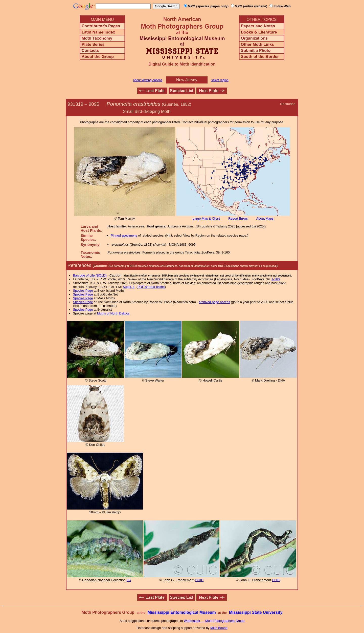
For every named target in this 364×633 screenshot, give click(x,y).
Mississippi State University (256, 612)
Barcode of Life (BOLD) (90, 275)
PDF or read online (151, 287)
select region (220, 80)
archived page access (214, 302)
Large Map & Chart (206, 218)
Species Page (83, 291)
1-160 (276, 279)
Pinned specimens (124, 235)
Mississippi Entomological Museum (181, 612)
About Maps (265, 218)
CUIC (200, 580)
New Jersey (187, 80)
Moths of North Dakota (113, 313)
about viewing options (147, 80)
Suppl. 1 (129, 287)
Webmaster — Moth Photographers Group (214, 621)
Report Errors (238, 218)
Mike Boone (219, 628)
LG (129, 580)
